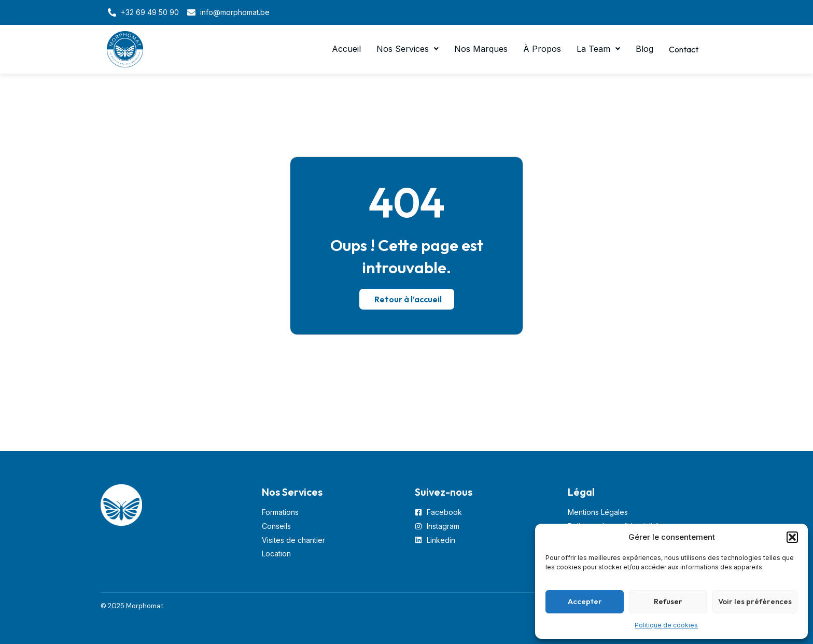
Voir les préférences (755, 601)
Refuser (668, 601)
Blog (641, 49)
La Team (595, 49)
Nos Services (404, 49)
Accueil (343, 49)
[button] (792, 537)
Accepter (585, 601)
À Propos (538, 49)
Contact (682, 49)
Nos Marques (477, 49)
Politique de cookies (666, 625)
